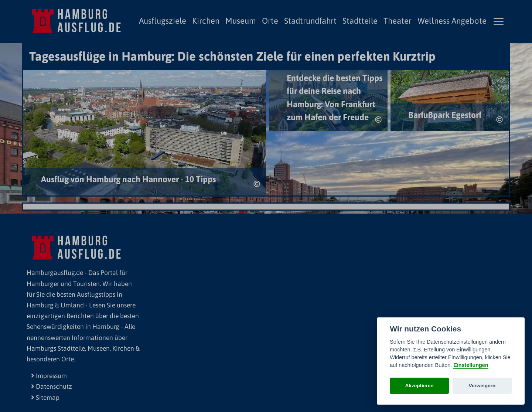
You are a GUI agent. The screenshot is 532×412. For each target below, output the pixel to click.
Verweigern (482, 386)
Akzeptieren (420, 386)
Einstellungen (471, 365)
